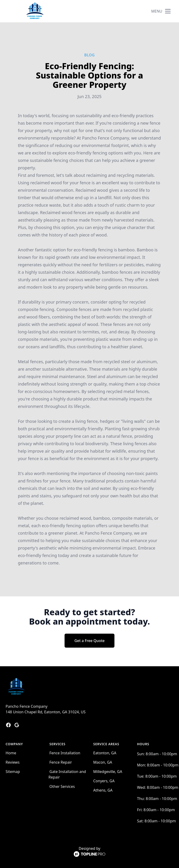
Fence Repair (61, 762)
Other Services (62, 786)
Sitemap (13, 772)
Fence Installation (65, 753)
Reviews (13, 762)
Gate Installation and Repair (67, 774)
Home (11, 753)
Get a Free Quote (89, 641)
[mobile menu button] (168, 11)
